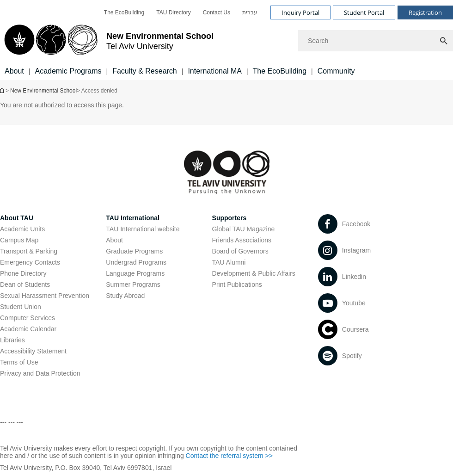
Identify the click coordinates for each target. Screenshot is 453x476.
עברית (250, 12)
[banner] (226, 40)
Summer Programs (133, 284)
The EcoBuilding (124, 12)
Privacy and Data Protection (40, 373)
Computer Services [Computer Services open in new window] (28, 318)
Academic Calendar (28, 329)
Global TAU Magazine (244, 229)
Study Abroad (125, 296)
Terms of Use (19, 362)
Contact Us (217, 12)
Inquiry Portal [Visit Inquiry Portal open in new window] (300, 12)
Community (336, 71)
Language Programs (135, 273)
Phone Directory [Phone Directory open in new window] (23, 273)
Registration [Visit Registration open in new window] (425, 12)
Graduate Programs (134, 251)
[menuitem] (124, 12)
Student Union (21, 307)
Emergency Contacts (30, 262)
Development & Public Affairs (254, 273)
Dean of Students (25, 284)
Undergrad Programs (136, 262)
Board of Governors (240, 251)
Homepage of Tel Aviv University (3, 90)
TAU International (133, 218)
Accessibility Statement (33, 351)
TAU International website (143, 229)
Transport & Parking (29, 251)
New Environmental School (43, 91)
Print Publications (237, 284)
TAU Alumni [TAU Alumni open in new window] (229, 262)
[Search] (376, 41)
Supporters (230, 218)
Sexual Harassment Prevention (45, 296)
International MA (215, 71)
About (114, 240)
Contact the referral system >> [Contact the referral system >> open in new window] (229, 456)
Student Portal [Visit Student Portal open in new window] (364, 12)
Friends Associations (242, 240)
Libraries (12, 340)
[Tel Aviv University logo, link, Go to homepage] (107, 41)
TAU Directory (173, 12)
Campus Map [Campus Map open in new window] (19, 240)
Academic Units (22, 229)
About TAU (17, 218)
